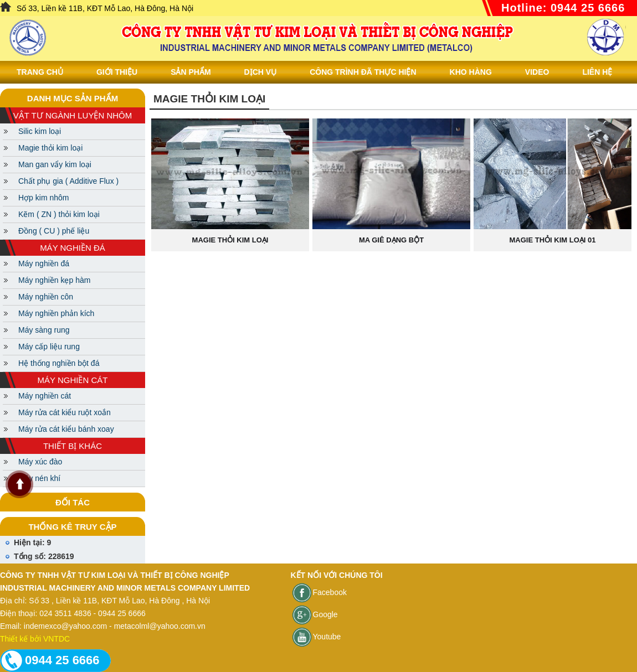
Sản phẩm (191, 72)
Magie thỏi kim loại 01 (553, 240)
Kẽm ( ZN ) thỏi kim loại (59, 214)
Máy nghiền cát (45, 396)
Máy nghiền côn (46, 297)
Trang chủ (40, 72)
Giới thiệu (117, 72)
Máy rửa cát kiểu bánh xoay (66, 429)
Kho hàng (471, 72)
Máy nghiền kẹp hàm (54, 280)
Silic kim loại (40, 131)
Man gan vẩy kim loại (55, 164)
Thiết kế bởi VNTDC (35, 639)
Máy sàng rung (44, 330)
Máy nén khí (39, 478)
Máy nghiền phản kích (56, 313)
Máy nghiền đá (44, 263)
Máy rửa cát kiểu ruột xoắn (65, 412)
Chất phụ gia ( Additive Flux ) (68, 181)
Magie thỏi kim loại (50, 148)
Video (537, 72)
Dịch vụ (261, 72)
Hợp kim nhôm (43, 198)
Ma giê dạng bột (391, 240)
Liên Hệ (597, 72)
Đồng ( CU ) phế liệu (54, 231)
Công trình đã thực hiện (363, 72)
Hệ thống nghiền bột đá (59, 363)
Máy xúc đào (40, 462)
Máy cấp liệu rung (49, 347)
